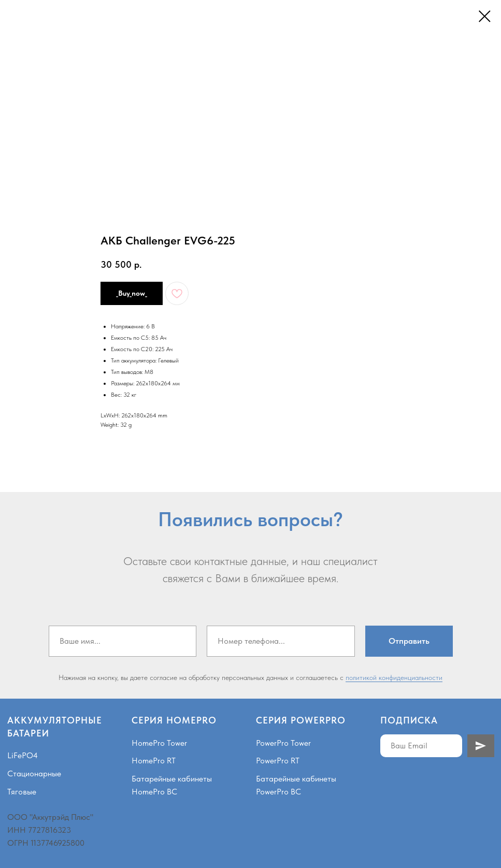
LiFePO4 (23, 755)
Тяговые (22, 792)
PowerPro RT (278, 761)
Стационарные (34, 773)
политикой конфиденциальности (394, 677)
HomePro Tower (159, 743)
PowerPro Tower (283, 743)
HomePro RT (154, 761)
